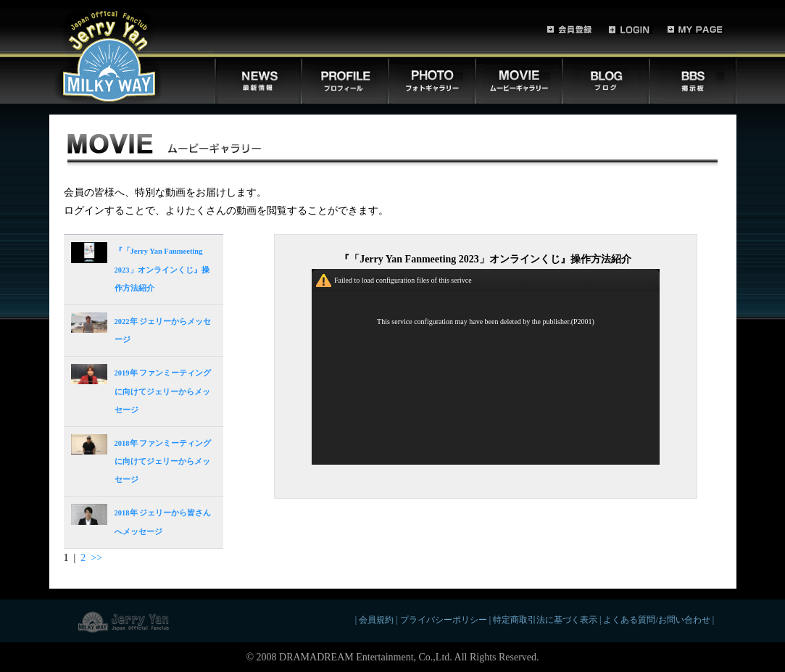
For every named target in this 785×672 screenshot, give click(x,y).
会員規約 (376, 620)
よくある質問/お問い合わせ (656, 620)
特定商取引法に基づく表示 (545, 620)
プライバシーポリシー (444, 620)
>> (96, 558)
